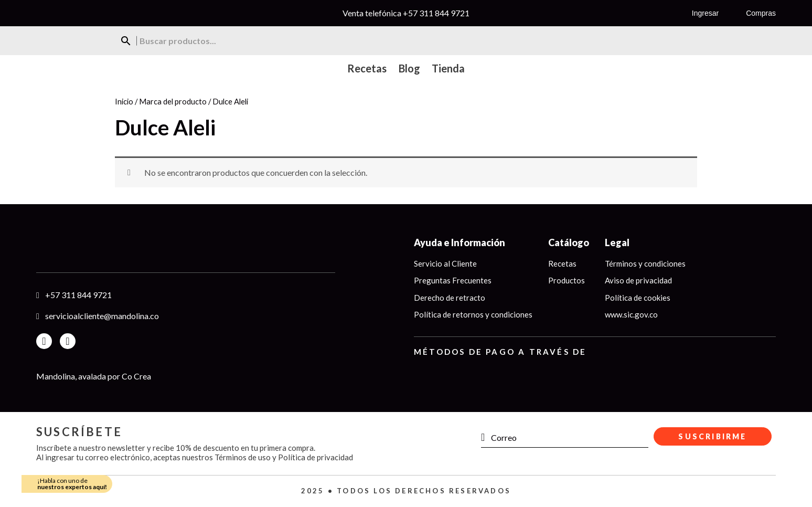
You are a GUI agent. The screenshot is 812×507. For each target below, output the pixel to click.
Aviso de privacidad (638, 280)
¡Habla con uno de (72, 484)
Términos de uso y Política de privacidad (284, 457)
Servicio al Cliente (445, 263)
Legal (617, 242)
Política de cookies (638, 298)
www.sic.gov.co (631, 314)
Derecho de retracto (450, 298)
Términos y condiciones (645, 263)
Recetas (562, 263)
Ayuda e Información (460, 242)
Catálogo (569, 242)
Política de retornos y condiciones (473, 314)
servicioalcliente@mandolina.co (102, 316)
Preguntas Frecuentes (453, 280)
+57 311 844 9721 (436, 13)
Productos (567, 280)
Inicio (124, 101)
